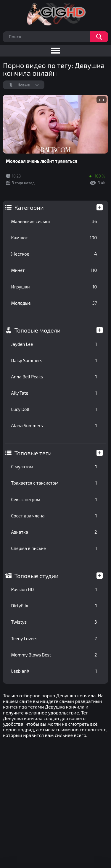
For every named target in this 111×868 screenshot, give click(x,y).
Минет (54, 270)
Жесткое (54, 254)
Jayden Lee (54, 344)
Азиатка (54, 532)
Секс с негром (54, 499)
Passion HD (54, 589)
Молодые (54, 303)
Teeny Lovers (54, 638)
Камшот (54, 238)
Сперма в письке (54, 548)
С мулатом (54, 467)
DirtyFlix (54, 606)
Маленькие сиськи (54, 221)
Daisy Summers (54, 360)
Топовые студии (37, 576)
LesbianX (54, 671)
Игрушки (54, 287)
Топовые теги (33, 453)
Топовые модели (38, 330)
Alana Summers (54, 425)
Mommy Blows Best (54, 655)
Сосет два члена (54, 516)
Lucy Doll (54, 409)
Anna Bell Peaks (54, 377)
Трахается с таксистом (54, 483)
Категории (29, 207)
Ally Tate (54, 393)
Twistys (54, 622)
